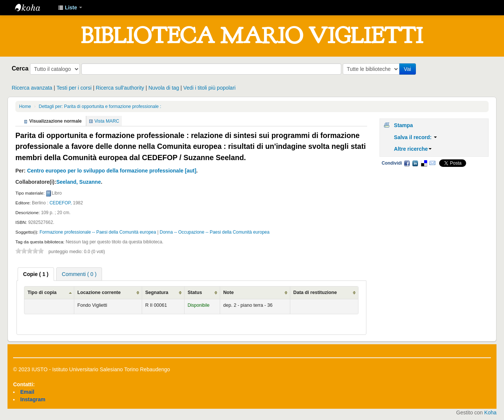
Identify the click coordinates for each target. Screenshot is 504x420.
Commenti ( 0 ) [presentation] (79, 274)
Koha (490, 412)
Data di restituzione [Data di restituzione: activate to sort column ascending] (315, 292)
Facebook (407, 163)
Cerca (20, 68)
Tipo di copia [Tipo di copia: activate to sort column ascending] (42, 292)
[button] (70, 7)
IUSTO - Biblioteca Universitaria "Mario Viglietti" (34, 7)
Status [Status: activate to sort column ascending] (195, 292)
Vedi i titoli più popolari (209, 88)
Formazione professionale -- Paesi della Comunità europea (98, 232)
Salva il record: (415, 137)
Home (25, 106)
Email (432, 163)
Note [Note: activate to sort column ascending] (228, 292)
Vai (407, 69)
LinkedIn (415, 163)
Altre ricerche (413, 149)
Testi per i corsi (74, 88)
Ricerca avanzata (32, 88)
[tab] (36, 274)
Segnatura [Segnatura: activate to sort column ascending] (157, 292)
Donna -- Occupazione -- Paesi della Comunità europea (215, 232)
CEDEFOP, (61, 203)
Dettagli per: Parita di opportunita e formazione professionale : (100, 106)
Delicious (424, 163)
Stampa (404, 125)
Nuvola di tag (164, 88)
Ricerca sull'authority (120, 88)
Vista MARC (107, 121)
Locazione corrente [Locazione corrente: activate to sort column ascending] (99, 292)
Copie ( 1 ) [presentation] (36, 274)
